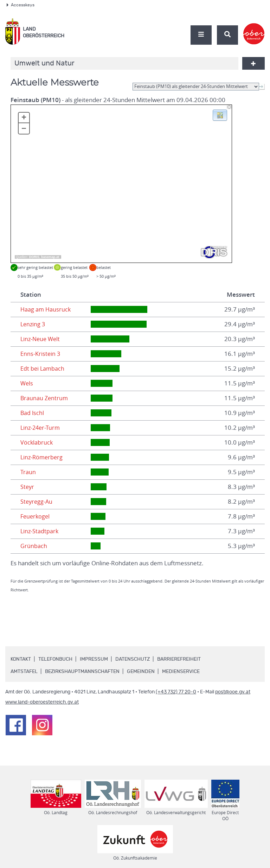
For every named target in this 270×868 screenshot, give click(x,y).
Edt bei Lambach (43, 369)
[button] (220, 115)
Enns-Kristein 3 (41, 354)
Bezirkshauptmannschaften (82, 672)
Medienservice (181, 672)
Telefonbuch (55, 659)
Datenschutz (133, 659)
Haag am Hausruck (46, 309)
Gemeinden (141, 672)
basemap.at (50, 257)
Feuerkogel (36, 516)
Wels (27, 383)
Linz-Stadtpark (40, 531)
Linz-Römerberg (43, 457)
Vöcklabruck (37, 442)
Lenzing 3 (33, 324)
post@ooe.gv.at (233, 692)
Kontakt (21, 659)
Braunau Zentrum (45, 398)
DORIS (34, 257)
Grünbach (34, 546)
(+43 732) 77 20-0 (176, 692)
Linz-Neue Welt (41, 339)
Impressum (94, 659)
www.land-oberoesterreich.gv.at (42, 702)
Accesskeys (21, 5)
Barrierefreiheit (179, 659)
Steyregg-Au (37, 502)
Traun (28, 472)
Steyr (28, 487)
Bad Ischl (33, 413)
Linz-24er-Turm (41, 428)
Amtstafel (24, 672)
